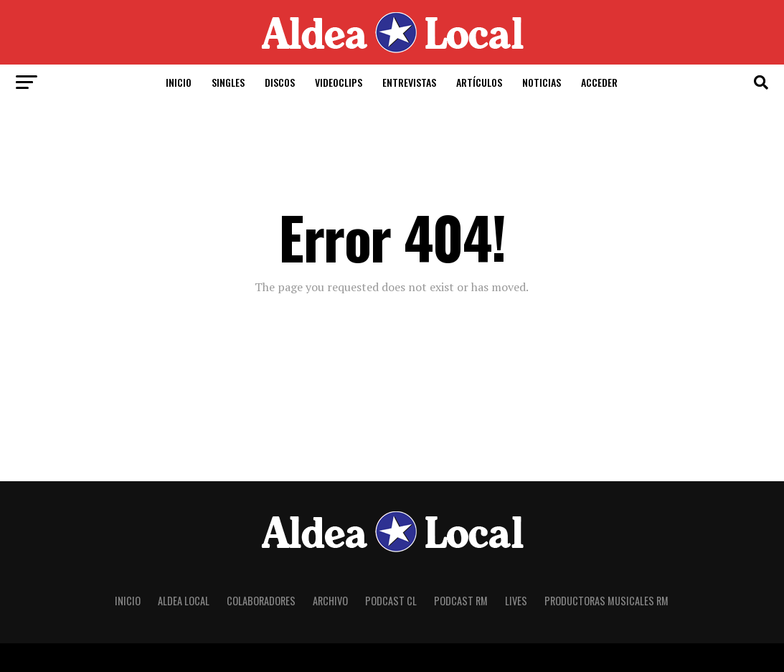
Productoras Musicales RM (606, 601)
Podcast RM (461, 601)
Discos (280, 82)
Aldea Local (184, 601)
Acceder (599, 82)
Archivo (330, 601)
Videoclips (339, 82)
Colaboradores (261, 601)
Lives (516, 601)
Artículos (479, 82)
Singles (228, 82)
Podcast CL (391, 601)
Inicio (179, 82)
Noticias (542, 82)
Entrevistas (409, 82)
